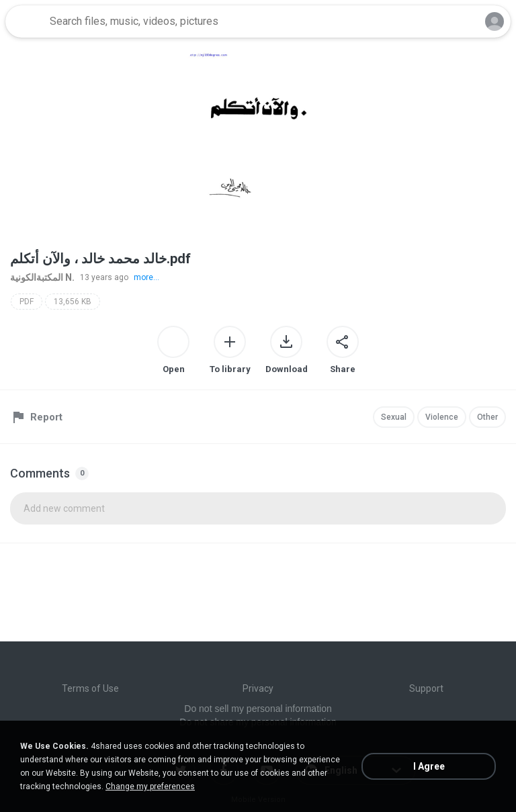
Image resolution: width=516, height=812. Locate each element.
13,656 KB (73, 302)
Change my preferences (150, 786)
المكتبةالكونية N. (42, 277)
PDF (27, 302)
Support (426, 688)
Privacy (258, 688)
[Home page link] (26, 21)
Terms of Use (90, 688)
